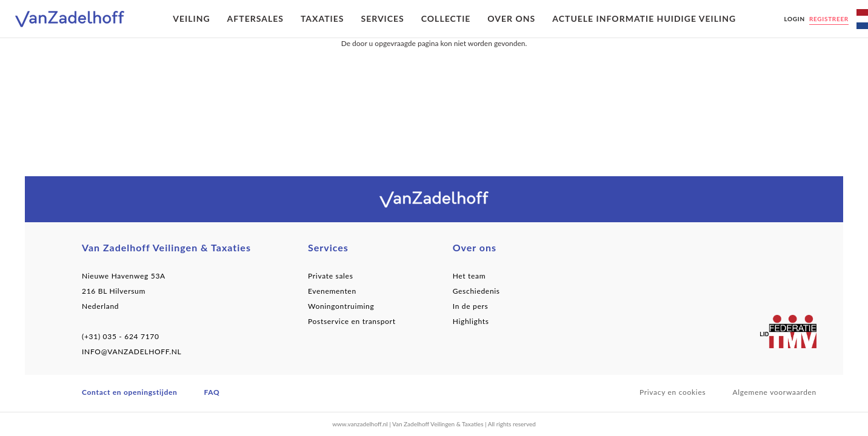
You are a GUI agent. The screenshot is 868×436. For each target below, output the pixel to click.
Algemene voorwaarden (774, 392)
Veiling (191, 18)
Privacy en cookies (673, 392)
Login (794, 19)
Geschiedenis (476, 291)
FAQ (212, 392)
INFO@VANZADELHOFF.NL (132, 352)
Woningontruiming (341, 306)
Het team (469, 276)
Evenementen (332, 291)
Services (382, 18)
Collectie (446, 18)
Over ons (511, 18)
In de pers (471, 306)
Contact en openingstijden (130, 392)
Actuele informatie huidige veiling (644, 18)
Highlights (471, 321)
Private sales (331, 276)
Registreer (829, 19)
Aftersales (255, 18)
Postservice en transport (352, 321)
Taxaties (322, 18)
